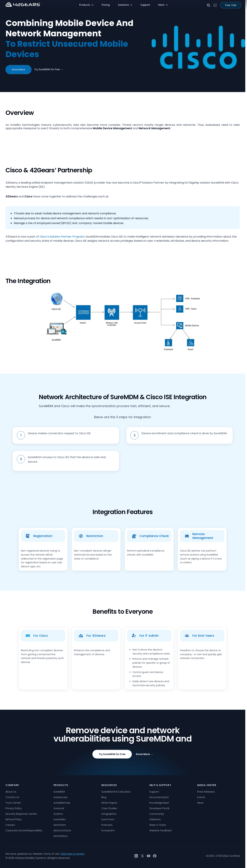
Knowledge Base (159, 803)
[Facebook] (155, 856)
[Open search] (208, 5)
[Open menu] (215, 5)
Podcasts (107, 825)
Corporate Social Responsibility (24, 830)
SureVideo (60, 819)
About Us (11, 792)
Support (154, 792)
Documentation (159, 797)
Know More (18, 70)
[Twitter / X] (142, 856)
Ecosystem (108, 830)
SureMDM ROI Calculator (116, 792)
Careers (10, 825)
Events (201, 797)
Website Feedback (161, 830)
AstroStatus (61, 836)
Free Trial (231, 5)
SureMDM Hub (62, 803)
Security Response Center (21, 814)
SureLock (59, 808)
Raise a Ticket (158, 825)
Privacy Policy (14, 808)
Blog (104, 797)
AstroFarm (60, 825)
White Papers (109, 803)
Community (157, 814)
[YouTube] (149, 856)
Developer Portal (159, 808)
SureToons (108, 819)
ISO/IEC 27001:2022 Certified (223, 856)
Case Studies (109, 808)
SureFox (58, 814)
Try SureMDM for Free (49, 69)
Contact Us (12, 797)
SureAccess (61, 797)
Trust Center (13, 803)
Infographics (109, 814)
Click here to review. (73, 854)
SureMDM (59, 792)
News (200, 803)
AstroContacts (62, 830)
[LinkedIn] (136, 856)
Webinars (155, 819)
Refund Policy (14, 819)
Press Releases (206, 792)
